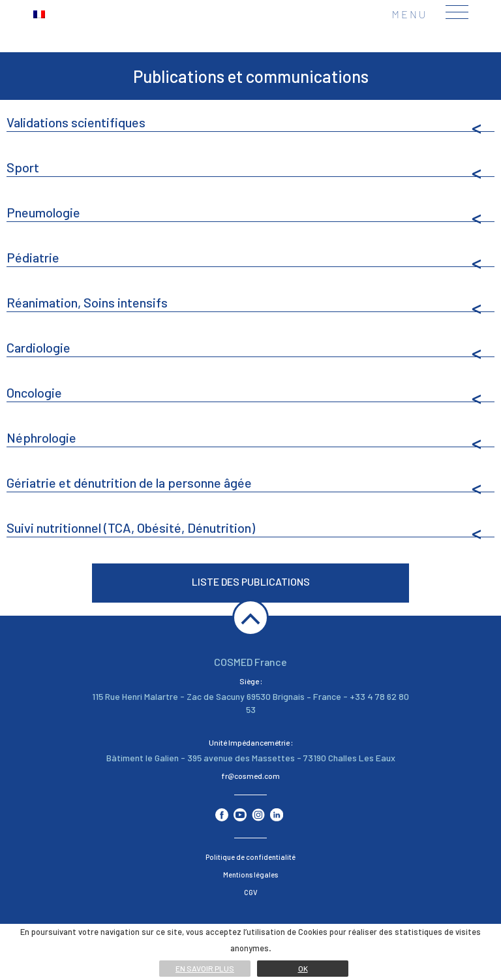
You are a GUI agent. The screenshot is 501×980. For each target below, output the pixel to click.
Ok (303, 968)
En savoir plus (205, 968)
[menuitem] (39, 13)
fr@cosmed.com (250, 776)
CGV (251, 892)
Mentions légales (250, 875)
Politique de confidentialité (250, 857)
